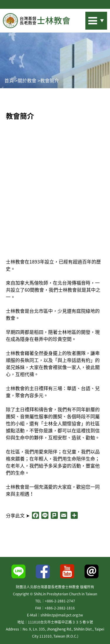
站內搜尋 (88, 19)
